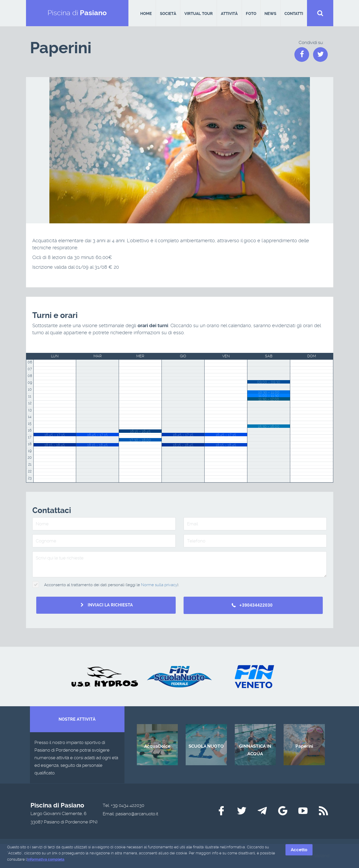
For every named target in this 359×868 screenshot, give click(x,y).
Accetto (299, 850)
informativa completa (46, 860)
